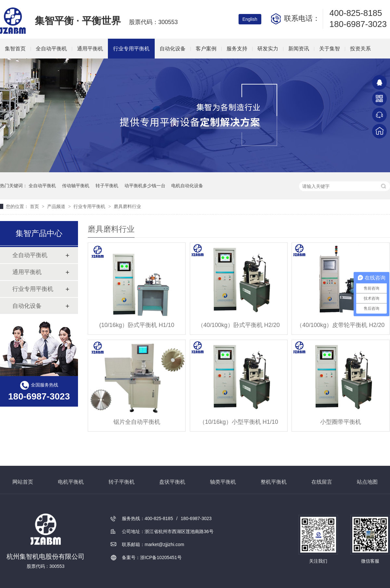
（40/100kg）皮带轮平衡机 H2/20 (340, 325)
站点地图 (367, 482)
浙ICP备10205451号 (161, 557)
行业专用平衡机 (131, 49)
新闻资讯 (299, 49)
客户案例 (206, 49)
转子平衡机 (107, 186)
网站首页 (23, 482)
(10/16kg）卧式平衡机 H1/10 (137, 325)
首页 (35, 206)
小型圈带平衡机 (341, 422)
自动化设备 (173, 49)
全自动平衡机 (51, 49)
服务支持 (237, 49)
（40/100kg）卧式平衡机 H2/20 (239, 325)
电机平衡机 (71, 482)
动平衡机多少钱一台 (145, 186)
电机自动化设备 (187, 186)
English (250, 19)
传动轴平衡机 (76, 186)
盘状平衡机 (172, 482)
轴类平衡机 (223, 482)
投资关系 (360, 49)
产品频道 (57, 206)
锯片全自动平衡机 (137, 422)
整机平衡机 (274, 482)
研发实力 (268, 49)
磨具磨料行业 (127, 206)
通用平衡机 (90, 49)
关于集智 (330, 49)
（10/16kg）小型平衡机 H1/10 (239, 422)
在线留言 (322, 482)
